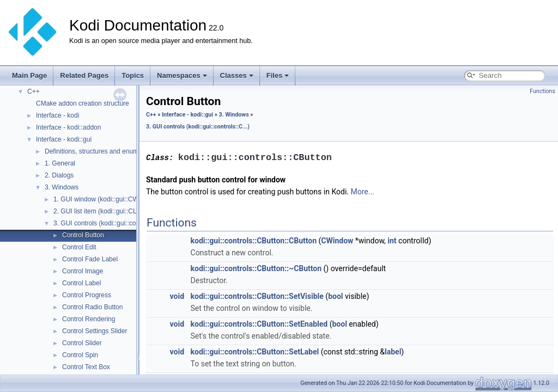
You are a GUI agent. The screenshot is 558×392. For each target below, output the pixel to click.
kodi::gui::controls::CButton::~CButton (256, 269)
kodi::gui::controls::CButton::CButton (254, 241)
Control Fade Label (90, 259)
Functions (542, 91)
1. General (60, 163)
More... (362, 192)
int (392, 241)
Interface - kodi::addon (68, 127)
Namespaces (182, 75)
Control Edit (79, 247)
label (393, 352)
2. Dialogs (59, 175)
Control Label (81, 283)
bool (335, 297)
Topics (133, 75)
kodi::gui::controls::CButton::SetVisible (257, 297)
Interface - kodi (57, 115)
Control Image (83, 271)
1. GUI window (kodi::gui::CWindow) (106, 199)
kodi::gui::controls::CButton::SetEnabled (259, 324)
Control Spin (80, 355)
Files (278, 75)
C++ (34, 91)
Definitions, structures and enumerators (102, 151)
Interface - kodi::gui (64, 139)
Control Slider (82, 343)
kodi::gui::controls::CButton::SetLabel (255, 352)
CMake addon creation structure (83, 103)
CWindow (337, 241)
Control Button (83, 235)
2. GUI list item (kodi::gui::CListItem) (106, 211)
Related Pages (84, 75)
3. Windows (62, 187)
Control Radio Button (92, 307)
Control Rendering (89, 319)
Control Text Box (86, 367)
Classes (237, 75)
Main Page (29, 75)
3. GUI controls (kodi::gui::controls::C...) (111, 223)
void (177, 297)
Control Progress (87, 295)
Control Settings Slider (95, 331)
